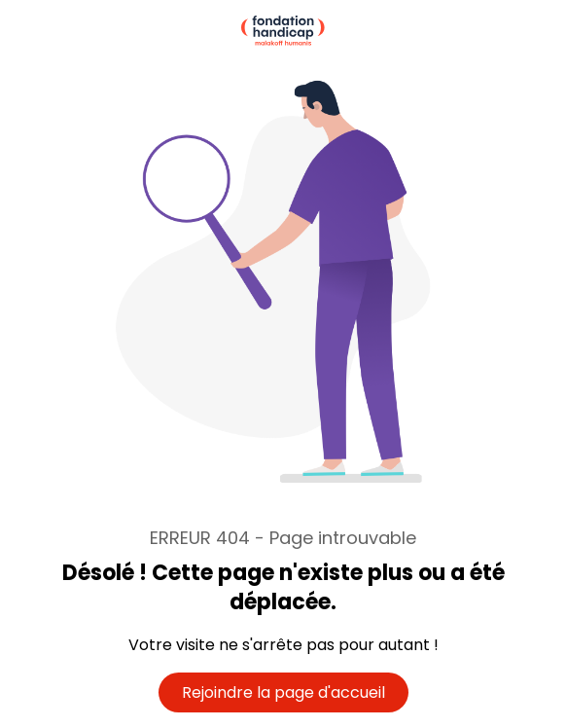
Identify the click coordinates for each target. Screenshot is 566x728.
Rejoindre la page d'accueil (283, 692)
